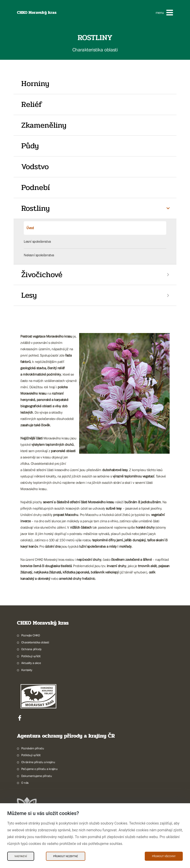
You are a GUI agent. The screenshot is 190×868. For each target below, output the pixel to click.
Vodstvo (35, 167)
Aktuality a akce (31, 663)
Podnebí (36, 187)
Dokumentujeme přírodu (37, 776)
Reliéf (32, 104)
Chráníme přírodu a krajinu (38, 762)
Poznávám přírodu (33, 748)
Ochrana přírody (31, 649)
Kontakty (27, 670)
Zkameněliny (44, 125)
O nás (25, 783)
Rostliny (36, 208)
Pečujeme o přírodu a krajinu (39, 769)
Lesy (29, 295)
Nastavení (21, 856)
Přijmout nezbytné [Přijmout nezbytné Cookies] (66, 856)
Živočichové (42, 275)
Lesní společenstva (37, 241)
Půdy (30, 146)
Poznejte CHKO (31, 635)
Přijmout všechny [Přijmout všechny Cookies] (164, 856)
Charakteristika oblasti (35, 642)
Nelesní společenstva (39, 255)
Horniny (35, 84)
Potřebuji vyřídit (31, 656)
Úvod (30, 228)
